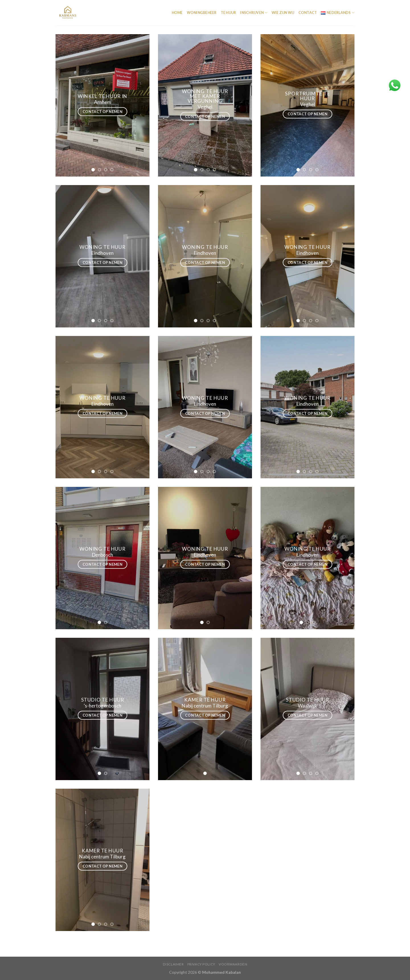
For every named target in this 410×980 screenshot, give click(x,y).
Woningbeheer (202, 13)
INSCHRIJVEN (254, 13)
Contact (308, 13)
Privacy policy (201, 964)
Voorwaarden (233, 964)
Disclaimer (173, 964)
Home (177, 13)
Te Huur (228, 13)
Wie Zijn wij (283, 13)
